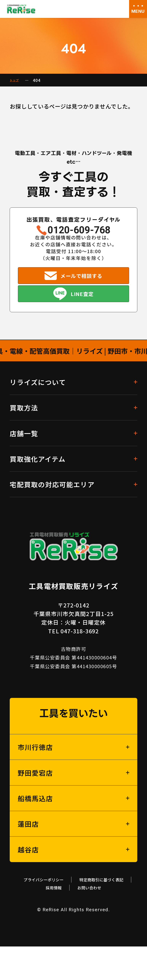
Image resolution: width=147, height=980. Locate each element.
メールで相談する (82, 284)
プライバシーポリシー (73, 900)
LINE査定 (83, 310)
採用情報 (113, 910)
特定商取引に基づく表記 (54, 910)
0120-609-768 (79, 232)
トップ (16, 80)
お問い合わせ (74, 920)
